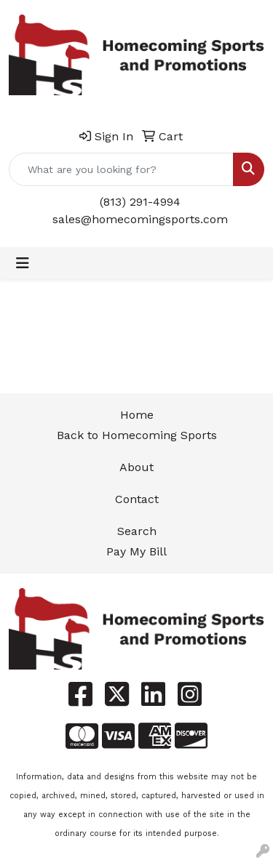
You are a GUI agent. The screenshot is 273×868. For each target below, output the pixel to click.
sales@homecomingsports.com (140, 219)
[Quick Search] (121, 169)
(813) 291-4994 (140, 202)
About (136, 467)
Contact (137, 499)
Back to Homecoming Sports (137, 435)
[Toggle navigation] (23, 263)
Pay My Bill (136, 551)
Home (137, 415)
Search (137, 531)
